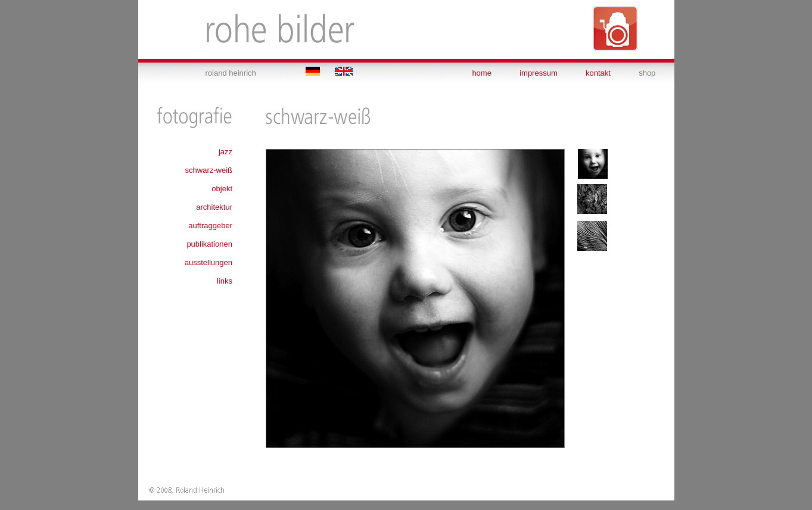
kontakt (598, 73)
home (482, 73)
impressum (539, 73)
